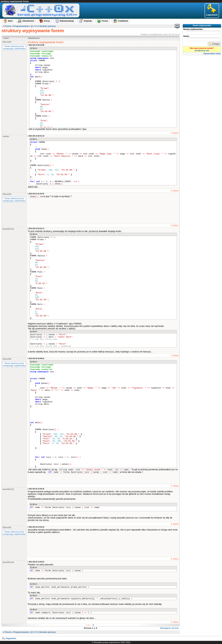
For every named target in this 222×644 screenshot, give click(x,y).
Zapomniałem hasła (212, 54)
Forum (8, 26)
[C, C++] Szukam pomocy (43, 26)
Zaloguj (214, 44)
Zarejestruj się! (202, 50)
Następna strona (170, 628)
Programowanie (21, 26)
